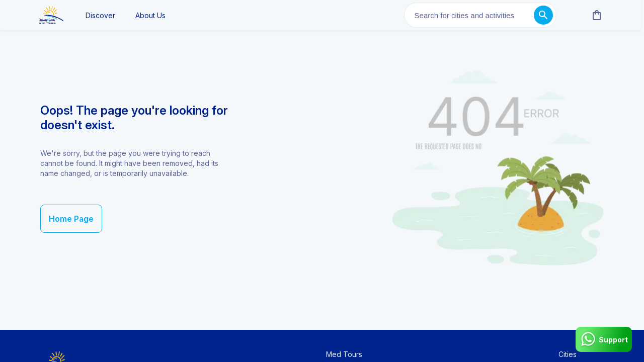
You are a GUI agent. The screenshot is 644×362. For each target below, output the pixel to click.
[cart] (595, 15)
